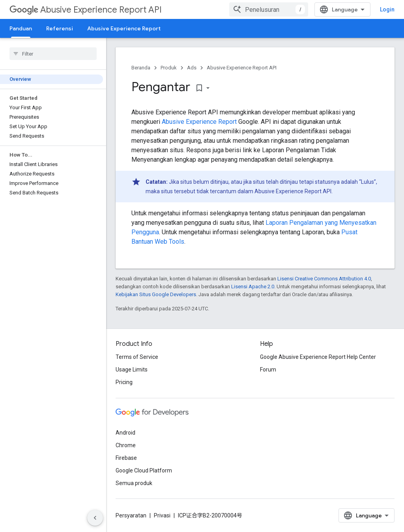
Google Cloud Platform (144, 470)
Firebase (126, 458)
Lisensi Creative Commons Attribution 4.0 (324, 279)
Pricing (124, 382)
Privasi (162, 515)
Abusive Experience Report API (86, 10)
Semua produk (134, 483)
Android (125, 433)
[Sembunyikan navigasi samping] (95, 518)
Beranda (141, 68)
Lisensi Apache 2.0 (253, 287)
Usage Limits (132, 370)
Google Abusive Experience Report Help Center (318, 357)
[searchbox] (53, 54)
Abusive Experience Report (124, 28)
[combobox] (269, 9)
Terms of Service (137, 357)
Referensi (60, 28)
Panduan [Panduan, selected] (21, 28)
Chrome (126, 445)
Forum (268, 370)
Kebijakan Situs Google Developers (156, 294)
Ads (192, 68)
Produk (169, 68)
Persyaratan (131, 515)
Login (387, 9)
